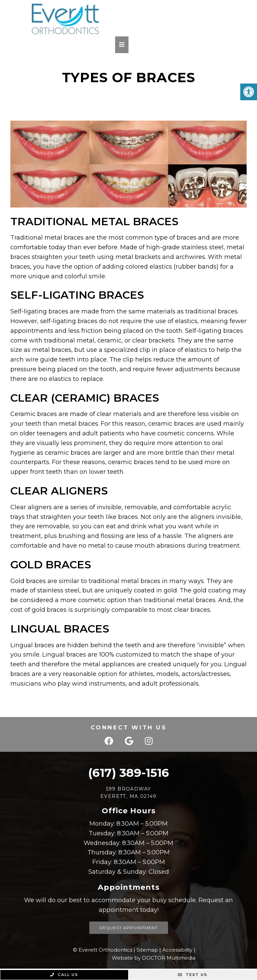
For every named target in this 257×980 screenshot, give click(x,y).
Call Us (64, 975)
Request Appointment (129, 928)
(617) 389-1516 (128, 773)
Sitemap (147, 950)
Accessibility (177, 950)
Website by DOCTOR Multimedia (154, 958)
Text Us (193, 975)
